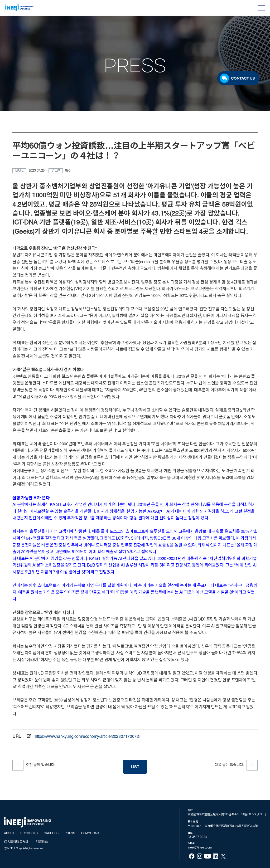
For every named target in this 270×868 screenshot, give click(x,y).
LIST (135, 767)
